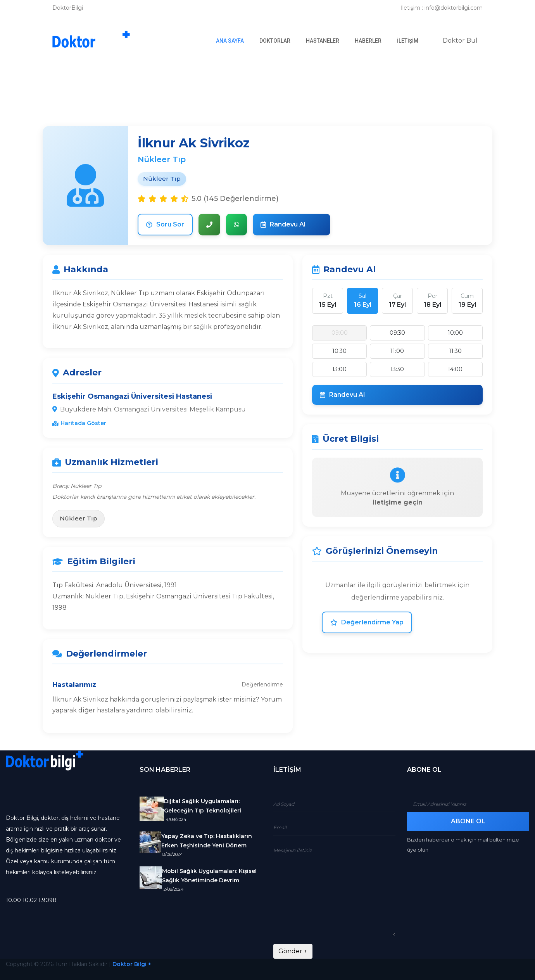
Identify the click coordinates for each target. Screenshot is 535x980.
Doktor (460, 41)
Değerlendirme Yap (367, 622)
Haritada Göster (79, 423)
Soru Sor (165, 224)
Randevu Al (283, 224)
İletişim (408, 41)
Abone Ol (468, 821)
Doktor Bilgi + (132, 964)
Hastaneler (323, 41)
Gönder (293, 951)
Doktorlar (275, 41)
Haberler (368, 41)
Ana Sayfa (234, 40)
